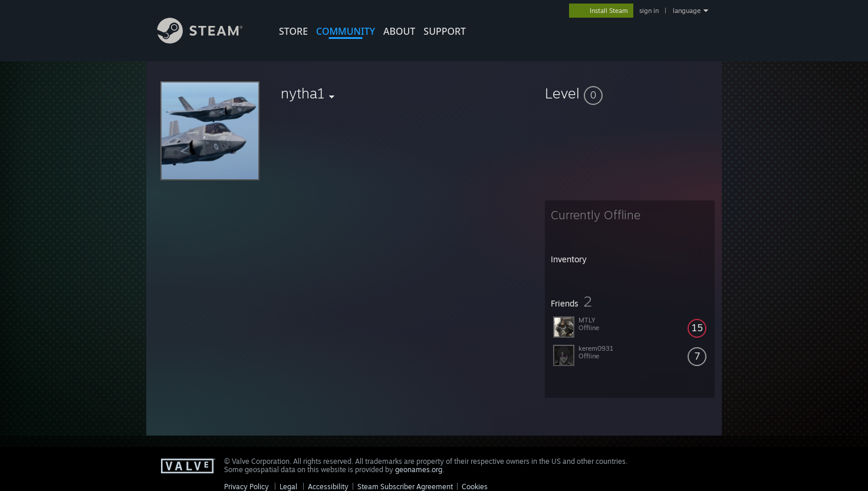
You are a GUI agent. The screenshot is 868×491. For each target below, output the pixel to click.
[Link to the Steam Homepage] (209, 40)
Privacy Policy (246, 487)
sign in (649, 11)
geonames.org (419, 469)
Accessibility (328, 487)
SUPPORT (445, 31)
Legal (288, 487)
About (399, 31)
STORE (293, 31)
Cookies (475, 487)
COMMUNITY (346, 31)
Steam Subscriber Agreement (405, 487)
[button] (630, 93)
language (687, 11)
